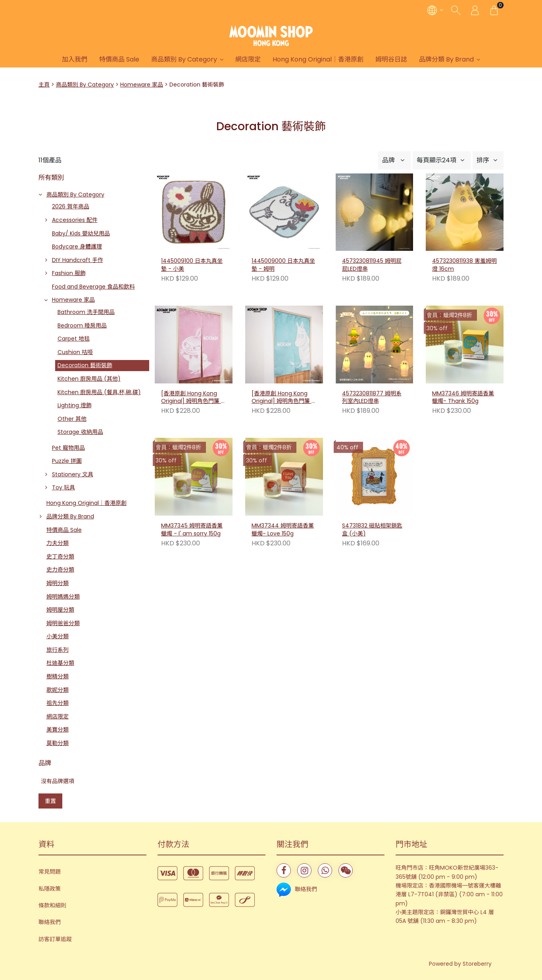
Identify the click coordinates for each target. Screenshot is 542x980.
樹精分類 (58, 676)
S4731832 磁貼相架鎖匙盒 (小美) (372, 530)
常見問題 (50, 872)
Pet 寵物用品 (68, 448)
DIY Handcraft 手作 (78, 260)
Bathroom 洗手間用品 (86, 312)
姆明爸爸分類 (63, 623)
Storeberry (477, 964)
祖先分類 (58, 703)
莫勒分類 (58, 743)
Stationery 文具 (73, 474)
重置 (50, 801)
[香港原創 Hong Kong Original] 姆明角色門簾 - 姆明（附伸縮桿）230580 (284, 398)
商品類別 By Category (184, 59)
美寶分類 (58, 730)
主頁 (44, 85)
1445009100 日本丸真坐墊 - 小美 (192, 265)
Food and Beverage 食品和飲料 (93, 287)
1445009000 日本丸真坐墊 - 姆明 (283, 265)
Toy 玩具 (63, 487)
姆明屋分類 (60, 610)
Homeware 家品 (142, 85)
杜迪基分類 (60, 663)
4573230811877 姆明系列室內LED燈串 (372, 398)
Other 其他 (72, 419)
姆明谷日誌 (391, 59)
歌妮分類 (58, 690)
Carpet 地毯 (74, 339)
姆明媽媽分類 (63, 597)
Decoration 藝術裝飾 (85, 365)
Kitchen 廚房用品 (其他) (89, 379)
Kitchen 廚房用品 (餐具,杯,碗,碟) (99, 392)
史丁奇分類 (60, 556)
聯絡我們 (50, 922)
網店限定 (248, 59)
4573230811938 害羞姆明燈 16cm (464, 265)
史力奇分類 (60, 570)
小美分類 (58, 636)
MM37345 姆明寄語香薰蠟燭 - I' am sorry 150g (192, 530)
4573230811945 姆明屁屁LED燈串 (372, 265)
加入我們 (75, 59)
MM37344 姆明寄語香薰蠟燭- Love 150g (283, 530)
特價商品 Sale (119, 59)
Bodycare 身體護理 (77, 246)
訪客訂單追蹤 (55, 939)
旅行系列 (58, 650)
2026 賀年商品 (71, 206)
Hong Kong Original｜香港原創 (318, 59)
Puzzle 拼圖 (67, 461)
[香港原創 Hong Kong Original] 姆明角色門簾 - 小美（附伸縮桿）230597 (193, 398)
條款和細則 (52, 905)
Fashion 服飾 (69, 273)
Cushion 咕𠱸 (75, 352)
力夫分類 (58, 543)
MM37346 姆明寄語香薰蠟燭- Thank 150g (463, 398)
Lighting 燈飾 (75, 405)
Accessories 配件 (75, 220)
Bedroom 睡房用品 (82, 325)
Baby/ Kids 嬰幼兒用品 (81, 233)
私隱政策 (50, 889)
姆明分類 (58, 583)
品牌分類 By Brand (446, 59)
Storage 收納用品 (80, 432)
